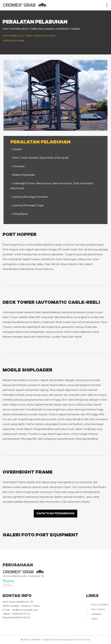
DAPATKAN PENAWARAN (55, 513)
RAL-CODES (98, 610)
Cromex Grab (82, 640)
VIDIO (94, 619)
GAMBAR (96, 614)
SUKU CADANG (100, 605)
